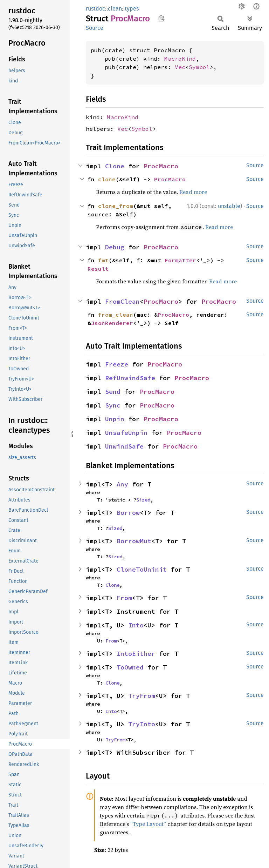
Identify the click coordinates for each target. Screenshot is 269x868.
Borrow (128, 513)
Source (95, 28)
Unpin (115, 419)
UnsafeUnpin (126, 433)
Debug (115, 247)
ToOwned (130, 667)
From (124, 598)
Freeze (117, 364)
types (132, 9)
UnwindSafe (124, 446)
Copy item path (161, 18)
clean (115, 9)
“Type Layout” (148, 824)
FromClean (122, 301)
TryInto (142, 724)
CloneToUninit (142, 569)
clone (107, 179)
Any (122, 484)
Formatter (180, 260)
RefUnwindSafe (130, 378)
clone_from (116, 206)
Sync (113, 405)
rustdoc (95, 9)
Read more (193, 192)
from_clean (116, 315)
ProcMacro (161, 166)
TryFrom (142, 696)
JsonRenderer (112, 323)
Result (98, 269)
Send (113, 392)
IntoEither (136, 654)
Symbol (199, 67)
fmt (103, 260)
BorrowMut (134, 541)
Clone (115, 166)
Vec (180, 67)
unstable (229, 206)
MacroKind (180, 59)
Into (136, 625)
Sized (143, 500)
